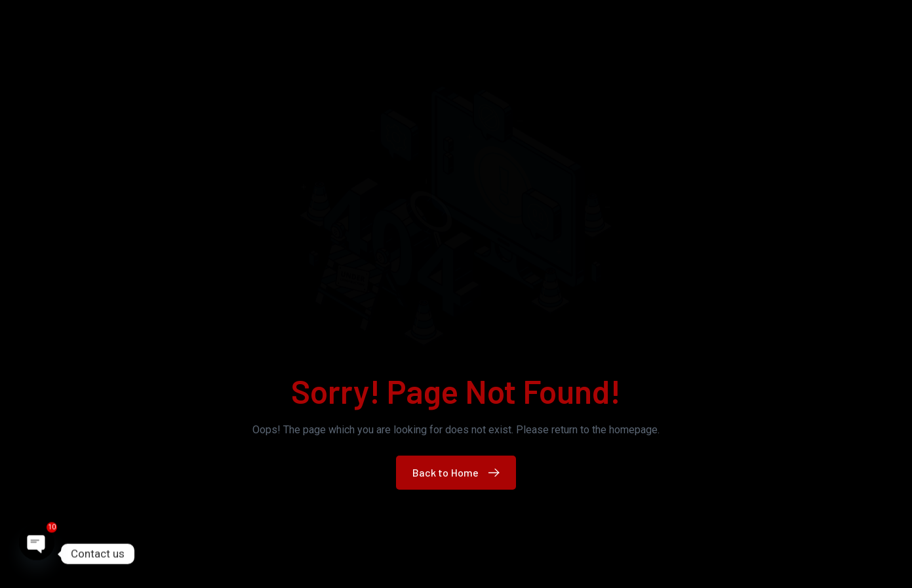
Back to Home (459, 472)
